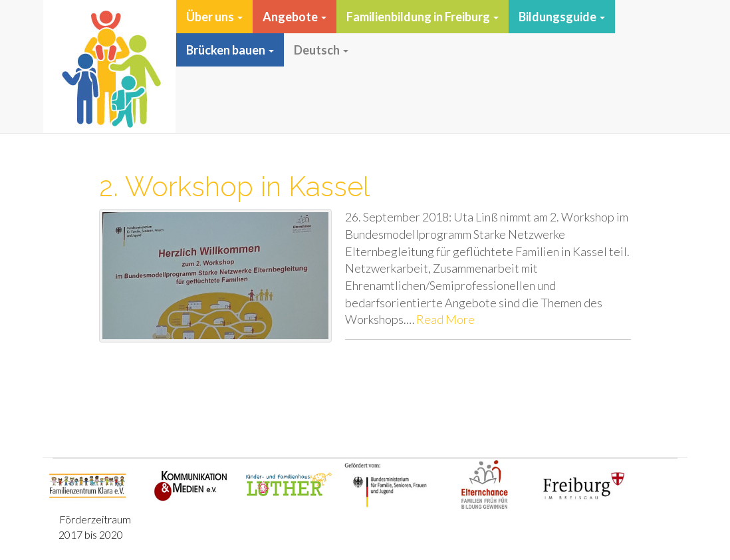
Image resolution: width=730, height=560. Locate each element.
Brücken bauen (230, 50)
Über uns (214, 17)
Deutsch (321, 50)
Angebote (295, 17)
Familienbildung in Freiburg (423, 17)
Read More (445, 319)
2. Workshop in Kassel (234, 187)
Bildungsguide (562, 17)
